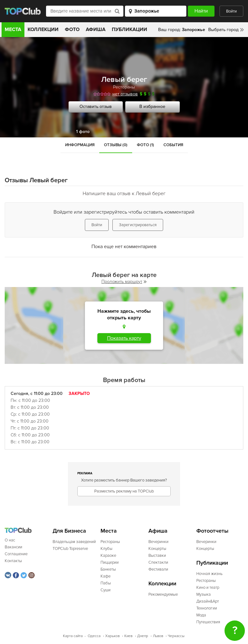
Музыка (204, 594)
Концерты (157, 549)
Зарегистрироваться (138, 225)
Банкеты (108, 569)
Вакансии (13, 547)
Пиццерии (110, 562)
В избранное (152, 106)
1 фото (83, 132)
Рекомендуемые (163, 594)
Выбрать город (223, 30)
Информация (80, 145)
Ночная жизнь (209, 574)
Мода (201, 615)
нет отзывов (125, 94)
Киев (128, 636)
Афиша (96, 29)
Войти (231, 11)
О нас (10, 540)
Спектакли (158, 562)
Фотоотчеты (212, 531)
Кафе (106, 576)
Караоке (108, 556)
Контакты (13, 561)
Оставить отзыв (96, 106)
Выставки (157, 556)
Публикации (129, 29)
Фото (72, 29)
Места (13, 29)
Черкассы (176, 636)
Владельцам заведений (74, 542)
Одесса (94, 636)
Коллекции (43, 29)
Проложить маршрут (124, 282)
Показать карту (124, 338)
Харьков (112, 636)
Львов (158, 636)
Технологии (207, 608)
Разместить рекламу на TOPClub (124, 491)
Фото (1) (145, 145)
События (173, 145)
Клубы (106, 549)
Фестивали (158, 569)
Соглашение (16, 554)
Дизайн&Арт (208, 601)
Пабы (106, 583)
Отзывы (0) (116, 145)
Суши (106, 590)
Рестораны (124, 87)
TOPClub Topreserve (70, 549)
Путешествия (208, 622)
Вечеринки (158, 542)
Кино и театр (208, 588)
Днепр (143, 636)
